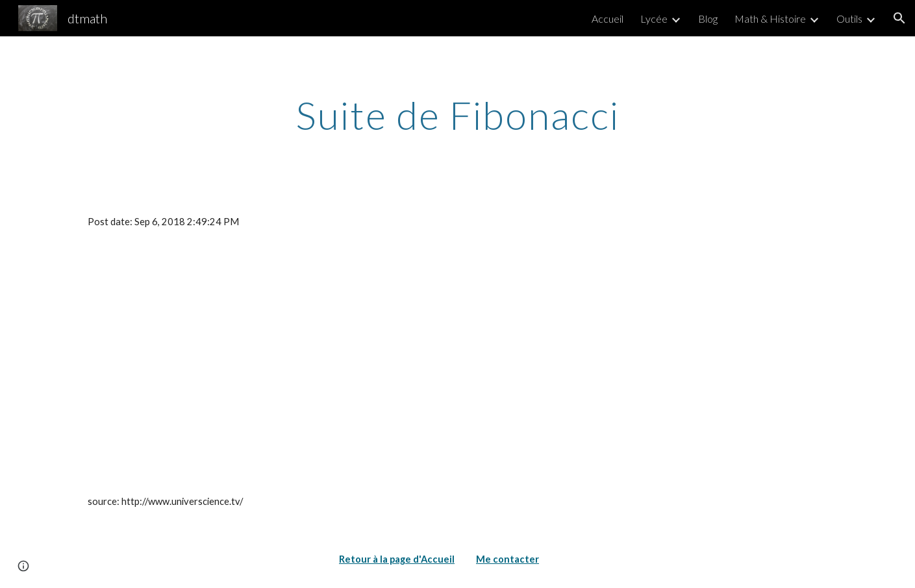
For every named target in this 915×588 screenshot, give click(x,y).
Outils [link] (849, 18)
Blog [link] (708, 18)
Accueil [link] (608, 18)
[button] (899, 18)
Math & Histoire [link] (770, 18)
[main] (457, 115)
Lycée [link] (654, 18)
